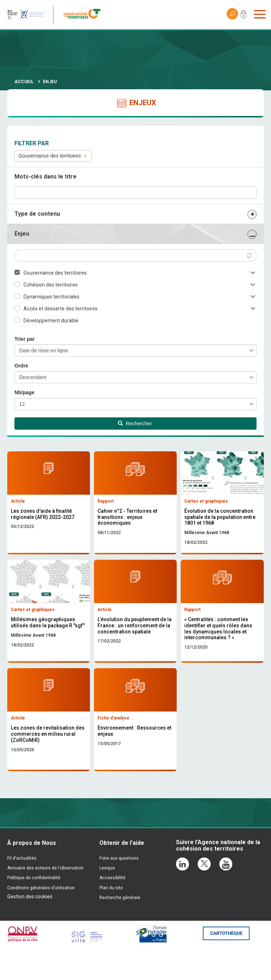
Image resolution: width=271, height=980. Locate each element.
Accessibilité (112, 910)
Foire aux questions (119, 891)
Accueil (24, 82)
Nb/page (24, 392)
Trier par (25, 339)
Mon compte (244, 16)
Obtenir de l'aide (122, 875)
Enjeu (22, 234)
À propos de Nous (32, 875)
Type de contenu (37, 214)
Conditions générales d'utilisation (41, 920)
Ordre (21, 366)
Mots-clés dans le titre (46, 177)
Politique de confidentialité (34, 910)
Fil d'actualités (22, 891)
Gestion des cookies (30, 929)
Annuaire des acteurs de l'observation (45, 901)
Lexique (107, 901)
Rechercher (135, 424)
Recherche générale (120, 930)
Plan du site (111, 920)
